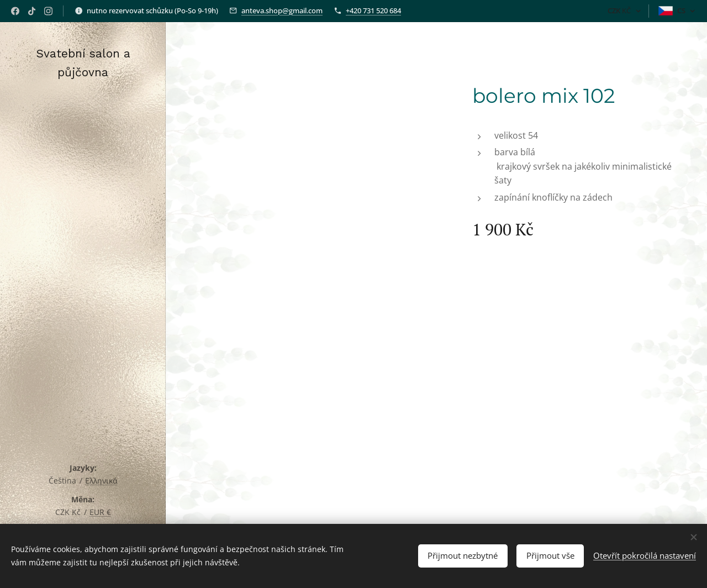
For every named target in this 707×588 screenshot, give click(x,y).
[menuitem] (83, 266)
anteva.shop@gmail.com (282, 11)
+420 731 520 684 (373, 11)
